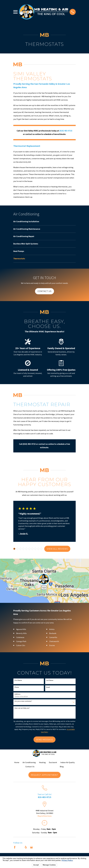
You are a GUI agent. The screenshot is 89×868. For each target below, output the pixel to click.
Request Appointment (44, 775)
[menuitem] (44, 223)
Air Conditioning (29, 762)
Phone (17, 687)
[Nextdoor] (37, 847)
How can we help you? (22, 708)
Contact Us (44, 291)
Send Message (44, 740)
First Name (18, 680)
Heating (42, 762)
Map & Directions (45, 816)
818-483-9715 (44, 797)
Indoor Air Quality (68, 762)
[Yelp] (26, 847)
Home (17, 762)
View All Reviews (57, 549)
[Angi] (20, 847)
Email (48, 687)
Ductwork (53, 762)
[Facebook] (15, 847)
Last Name (50, 680)
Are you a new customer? (23, 701)
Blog (62, 767)
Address (17, 694)
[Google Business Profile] (31, 847)
